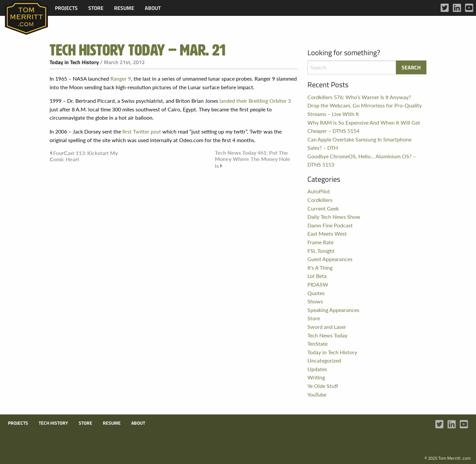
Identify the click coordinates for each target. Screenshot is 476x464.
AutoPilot (319, 191)
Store (96, 8)
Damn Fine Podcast (330, 225)
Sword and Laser (327, 327)
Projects (66, 8)
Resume (124, 8)
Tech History (53, 423)
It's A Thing (320, 268)
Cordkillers (320, 200)
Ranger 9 (121, 78)
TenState (317, 344)
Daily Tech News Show (334, 217)
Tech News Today (327, 335)
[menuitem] (66, 8)
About (153, 8)
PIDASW (318, 284)
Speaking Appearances (333, 310)
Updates (317, 369)
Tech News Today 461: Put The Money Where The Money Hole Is (253, 159)
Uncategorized (324, 360)
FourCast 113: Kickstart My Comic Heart (84, 156)
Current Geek (323, 208)
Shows (315, 301)
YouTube (317, 394)
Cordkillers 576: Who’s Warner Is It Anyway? (359, 97)
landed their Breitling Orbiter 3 (255, 101)
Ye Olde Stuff (323, 386)
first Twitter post (142, 131)
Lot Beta (317, 276)
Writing (316, 377)
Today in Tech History (74, 62)
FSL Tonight (321, 251)
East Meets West (327, 233)
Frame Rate (320, 242)
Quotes (316, 293)
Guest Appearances (330, 259)
